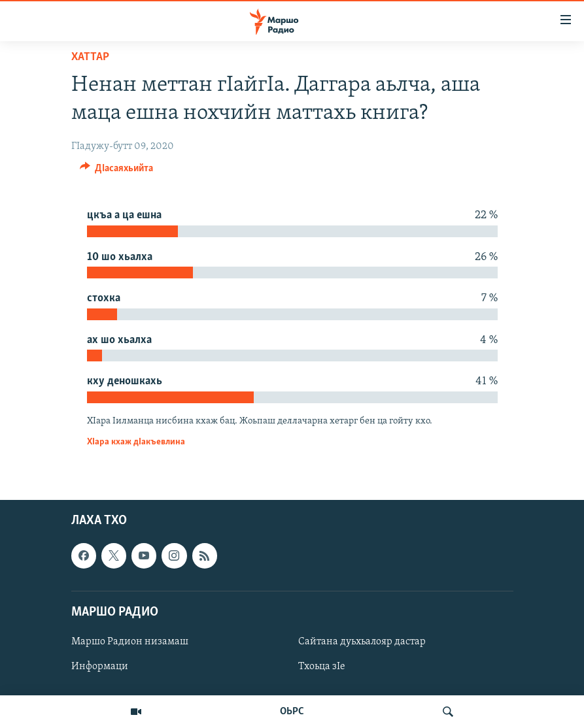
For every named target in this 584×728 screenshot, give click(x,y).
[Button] (117, 171)
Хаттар (90, 57)
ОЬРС (292, 712)
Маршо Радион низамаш (130, 642)
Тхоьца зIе (322, 667)
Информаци (100, 667)
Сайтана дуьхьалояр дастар (362, 642)
